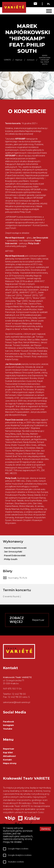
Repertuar (9, 749)
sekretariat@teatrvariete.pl (17, 702)
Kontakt (7, 760)
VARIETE (7, 60)
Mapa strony (10, 763)
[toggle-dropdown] (42, 4)
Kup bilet (8, 753)
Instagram (8, 725)
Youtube (8, 729)
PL (49, 4)
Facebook (8, 722)
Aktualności (9, 756)
